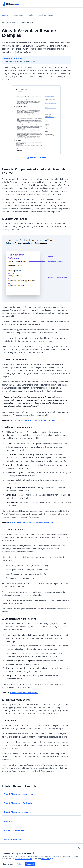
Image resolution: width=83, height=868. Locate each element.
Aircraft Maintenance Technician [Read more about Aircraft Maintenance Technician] (41, 803)
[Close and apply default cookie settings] (79, 848)
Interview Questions (45, 15)
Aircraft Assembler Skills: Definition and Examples (32, 522)
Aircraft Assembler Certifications (24, 693)
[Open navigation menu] (78, 4)
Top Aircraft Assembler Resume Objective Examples (32, 420)
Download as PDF (36, 157)
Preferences (8, 864)
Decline (19, 864)
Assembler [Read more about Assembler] (41, 821)
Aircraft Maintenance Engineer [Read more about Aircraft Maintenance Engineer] (41, 812)
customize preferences (23, 859)
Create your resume (13, 58)
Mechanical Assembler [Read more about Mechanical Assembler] (41, 830)
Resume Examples (9, 22)
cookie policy (47, 859)
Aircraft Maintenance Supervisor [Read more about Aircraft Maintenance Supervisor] (41, 794)
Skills (31, 15)
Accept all (30, 864)
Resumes (6, 15)
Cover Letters (19, 15)
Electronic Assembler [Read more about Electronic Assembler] (41, 839)
